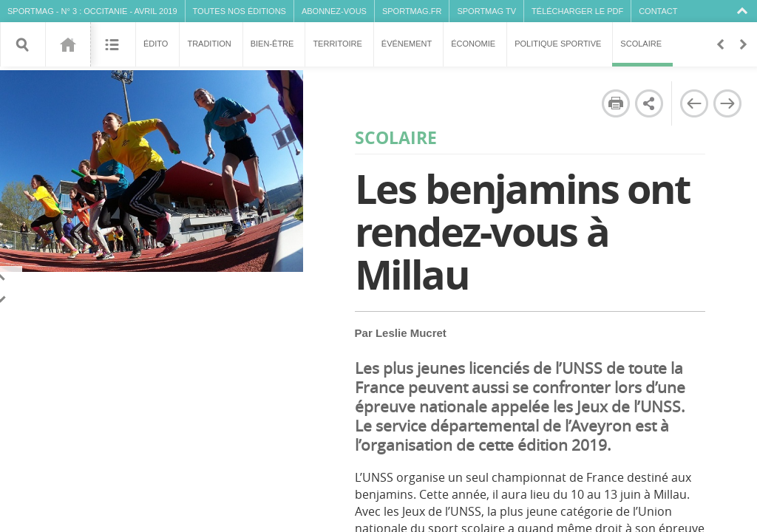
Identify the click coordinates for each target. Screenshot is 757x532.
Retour (720, 44)
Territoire (337, 44)
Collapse (744, 11)
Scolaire (642, 53)
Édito (156, 44)
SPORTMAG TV (486, 11)
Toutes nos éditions (240, 11)
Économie (473, 44)
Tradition (209, 44)
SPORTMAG (31, 11)
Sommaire (113, 44)
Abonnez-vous (334, 11)
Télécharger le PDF (577, 11)
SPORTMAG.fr (412, 11)
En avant (742, 44)
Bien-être (272, 44)
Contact (658, 11)
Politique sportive (558, 44)
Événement (407, 44)
